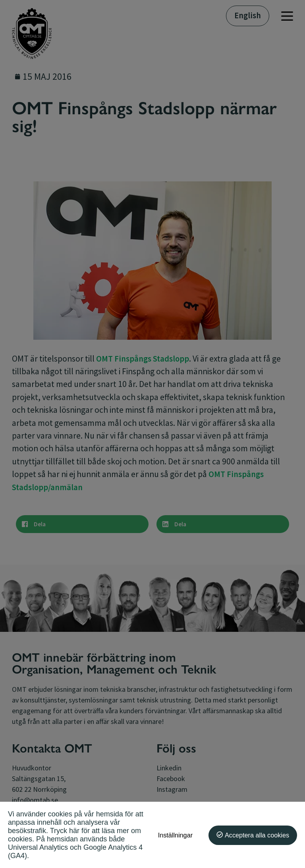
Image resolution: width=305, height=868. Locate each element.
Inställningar (175, 835)
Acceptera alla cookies (257, 835)
